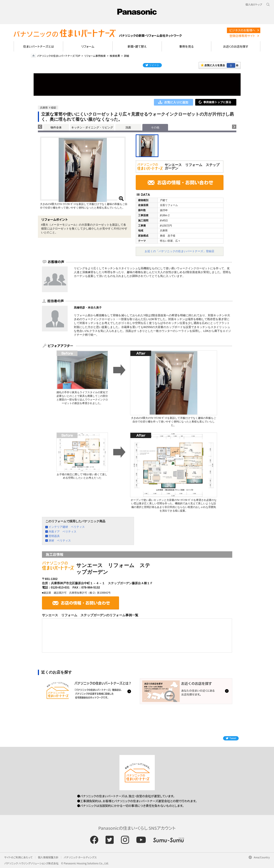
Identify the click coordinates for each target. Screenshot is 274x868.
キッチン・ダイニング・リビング (92, 127)
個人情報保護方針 (48, 857)
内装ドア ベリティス (63, 532)
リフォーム (88, 46)
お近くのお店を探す (236, 46)
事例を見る (186, 46)
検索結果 (115, 56)
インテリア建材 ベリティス (67, 527)
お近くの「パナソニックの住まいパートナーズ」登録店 (179, 251)
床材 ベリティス (60, 541)
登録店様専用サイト (242, 36)
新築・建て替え (137, 46)
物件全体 (56, 127)
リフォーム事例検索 (95, 56)
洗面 (128, 127)
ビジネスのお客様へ (242, 30)
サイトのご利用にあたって (18, 857)
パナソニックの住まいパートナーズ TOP (59, 56)
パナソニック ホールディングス (80, 857)
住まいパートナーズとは (39, 46)
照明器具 (54, 536)
